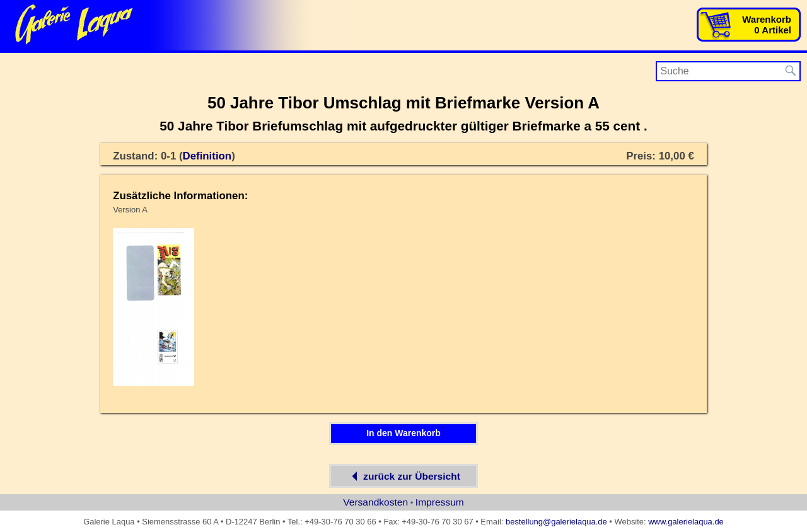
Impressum (440, 502)
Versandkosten (375, 502)
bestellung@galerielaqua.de (556, 522)
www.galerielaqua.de (686, 522)
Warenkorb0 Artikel (767, 25)
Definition (207, 156)
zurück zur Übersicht (403, 476)
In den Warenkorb (403, 433)
